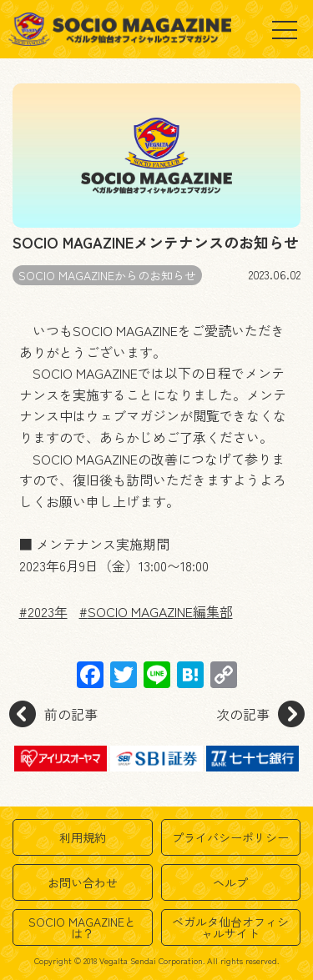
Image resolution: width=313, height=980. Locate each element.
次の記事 (260, 714)
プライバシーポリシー (230, 837)
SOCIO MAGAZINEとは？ (82, 927)
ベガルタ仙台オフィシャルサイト (230, 927)
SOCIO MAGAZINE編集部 (160, 611)
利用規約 (83, 837)
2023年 (48, 611)
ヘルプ (230, 882)
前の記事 (53, 714)
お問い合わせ (83, 882)
